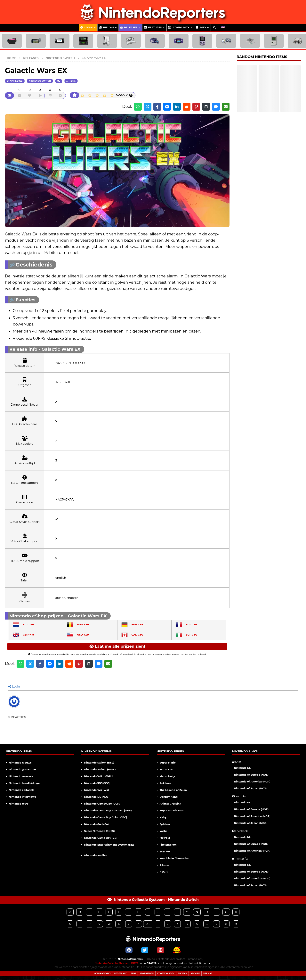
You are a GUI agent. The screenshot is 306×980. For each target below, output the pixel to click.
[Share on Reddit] (187, 107)
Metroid (165, 838)
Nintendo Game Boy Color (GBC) (105, 817)
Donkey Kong (169, 797)
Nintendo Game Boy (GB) (101, 838)
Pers (133, 973)
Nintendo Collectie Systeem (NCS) (116, 963)
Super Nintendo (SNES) (99, 831)
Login (87, 27)
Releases (129, 27)
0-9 (148, 924)
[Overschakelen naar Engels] (223, 28)
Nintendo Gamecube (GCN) (102, 804)
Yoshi (163, 831)
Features (153, 27)
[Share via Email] (226, 107)
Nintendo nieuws (20, 763)
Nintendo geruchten (22, 769)
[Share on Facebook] (157, 107)
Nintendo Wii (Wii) (96, 790)
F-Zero (164, 872)
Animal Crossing (171, 804)
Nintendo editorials (22, 790)
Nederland (121, 973)
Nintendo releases (21, 776)
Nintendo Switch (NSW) (100, 769)
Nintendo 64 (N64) (96, 824)
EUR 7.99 (24, 624)
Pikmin (164, 865)
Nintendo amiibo (95, 855)
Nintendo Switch (40, 81)
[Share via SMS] (216, 107)
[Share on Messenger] (167, 107)
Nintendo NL (242, 768)
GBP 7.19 (23, 635)
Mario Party (167, 776)
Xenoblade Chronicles (174, 858)
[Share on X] (148, 107)
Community (179, 27)
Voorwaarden (166, 973)
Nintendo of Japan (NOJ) (250, 788)
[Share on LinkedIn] (177, 107)
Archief (195, 973)
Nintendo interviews (22, 797)
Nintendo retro (19, 804)
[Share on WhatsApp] (138, 107)
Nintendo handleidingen (25, 783)
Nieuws (107, 27)
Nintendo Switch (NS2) (99, 763)
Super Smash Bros (172, 810)
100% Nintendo (102, 973)
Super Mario (168, 763)
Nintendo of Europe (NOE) (251, 775)
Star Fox (165, 851)
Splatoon (166, 824)
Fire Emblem (168, 845)
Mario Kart (167, 769)
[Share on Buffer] (206, 107)
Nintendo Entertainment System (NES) (110, 845)
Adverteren (147, 973)
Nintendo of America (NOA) (252, 781)
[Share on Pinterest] (196, 107)
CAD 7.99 (132, 635)
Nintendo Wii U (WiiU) (99, 776)
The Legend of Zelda (173, 790)
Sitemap (208, 973)
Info (201, 27)
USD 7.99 (78, 635)
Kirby (163, 817)
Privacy (182, 973)
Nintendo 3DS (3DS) (97, 783)
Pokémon (166, 783)
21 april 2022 (15, 81)
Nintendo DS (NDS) (97, 797)
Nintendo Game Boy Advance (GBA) (108, 810)
